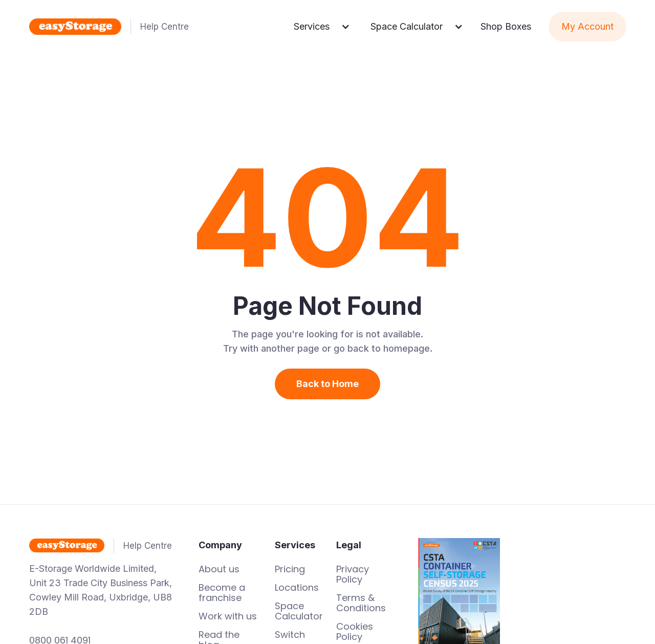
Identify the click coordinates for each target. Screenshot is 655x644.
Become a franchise (222, 593)
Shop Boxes (506, 26)
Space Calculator (299, 611)
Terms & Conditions (361, 603)
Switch (290, 635)
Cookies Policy (355, 632)
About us (219, 569)
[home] (156, 27)
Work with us (228, 616)
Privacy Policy (353, 574)
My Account (587, 26)
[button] (322, 27)
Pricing (290, 569)
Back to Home (327, 384)
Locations (297, 588)
